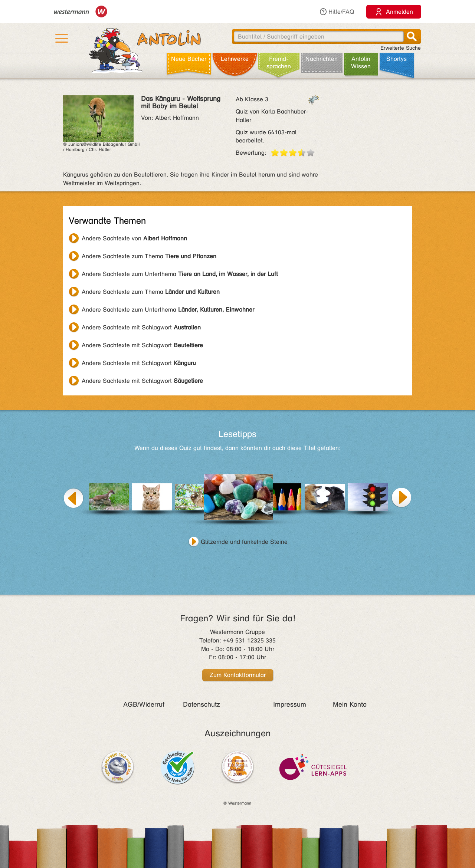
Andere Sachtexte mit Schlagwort (141, 327)
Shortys (397, 59)
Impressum (290, 704)
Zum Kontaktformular (238, 675)
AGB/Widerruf (144, 704)
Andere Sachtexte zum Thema (149, 256)
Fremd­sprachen (279, 63)
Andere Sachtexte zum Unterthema (180, 274)
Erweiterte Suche (401, 48)
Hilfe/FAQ (337, 12)
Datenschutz (202, 704)
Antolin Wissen (361, 63)
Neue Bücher (189, 59)
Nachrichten (322, 59)
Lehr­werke (235, 59)
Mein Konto (350, 704)
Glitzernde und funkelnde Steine (244, 542)
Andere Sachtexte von (134, 238)
